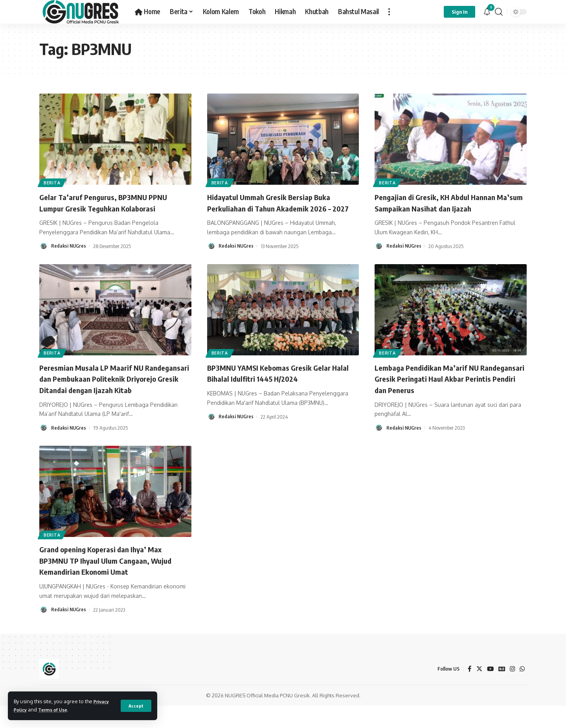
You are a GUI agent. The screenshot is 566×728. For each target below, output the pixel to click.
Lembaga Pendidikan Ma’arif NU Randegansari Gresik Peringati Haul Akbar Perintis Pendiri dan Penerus (439, 389)
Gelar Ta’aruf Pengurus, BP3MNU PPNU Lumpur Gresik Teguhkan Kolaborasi (112, 202)
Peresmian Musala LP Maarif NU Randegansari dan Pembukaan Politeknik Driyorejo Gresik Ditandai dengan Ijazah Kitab (114, 395)
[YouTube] (489, 691)
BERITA (54, 181)
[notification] (487, 12)
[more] (389, 12)
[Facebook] (468, 691)
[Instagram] (512, 691)
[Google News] (501, 691)
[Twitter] (478, 691)
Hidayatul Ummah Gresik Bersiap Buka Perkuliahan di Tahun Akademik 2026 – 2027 (278, 208)
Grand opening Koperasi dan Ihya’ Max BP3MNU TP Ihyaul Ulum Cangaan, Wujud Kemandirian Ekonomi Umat (114, 582)
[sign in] (459, 12)
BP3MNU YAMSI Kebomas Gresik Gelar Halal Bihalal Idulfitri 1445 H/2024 (278, 384)
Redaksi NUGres (69, 246)
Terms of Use (57, 710)
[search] (499, 12)
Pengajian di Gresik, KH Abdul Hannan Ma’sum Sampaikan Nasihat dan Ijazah (444, 202)
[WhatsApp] (522, 691)
